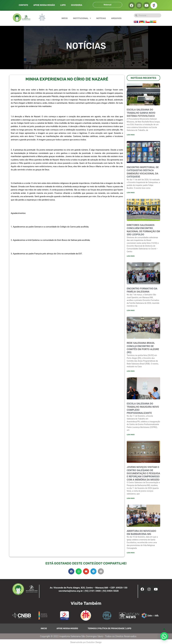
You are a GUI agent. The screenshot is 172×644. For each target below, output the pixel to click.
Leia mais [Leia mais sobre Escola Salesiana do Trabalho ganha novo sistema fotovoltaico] (131, 135)
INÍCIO (65, 18)
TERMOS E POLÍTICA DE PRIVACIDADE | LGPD (110, 629)
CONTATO (23, 5)
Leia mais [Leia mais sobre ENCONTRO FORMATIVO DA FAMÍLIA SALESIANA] (131, 311)
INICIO (44, 629)
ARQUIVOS (116, 18)
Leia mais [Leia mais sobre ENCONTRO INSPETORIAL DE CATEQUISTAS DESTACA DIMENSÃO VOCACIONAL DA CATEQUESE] (131, 193)
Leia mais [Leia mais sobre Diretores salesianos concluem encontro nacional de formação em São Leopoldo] (131, 256)
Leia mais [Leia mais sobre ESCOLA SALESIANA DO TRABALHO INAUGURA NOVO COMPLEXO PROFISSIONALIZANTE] (131, 435)
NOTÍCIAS (101, 18)
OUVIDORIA (77, 5)
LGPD (63, 5)
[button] (71, 572)
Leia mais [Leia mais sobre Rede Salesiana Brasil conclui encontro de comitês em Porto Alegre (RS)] (131, 371)
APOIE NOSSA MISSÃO (44, 5)
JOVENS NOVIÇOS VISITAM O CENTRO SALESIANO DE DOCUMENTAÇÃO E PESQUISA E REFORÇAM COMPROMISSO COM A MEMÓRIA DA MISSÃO (143, 474)
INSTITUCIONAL (82, 18)
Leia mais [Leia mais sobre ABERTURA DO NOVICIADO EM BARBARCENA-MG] (131, 553)
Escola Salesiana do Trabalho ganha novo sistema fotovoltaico (141, 113)
